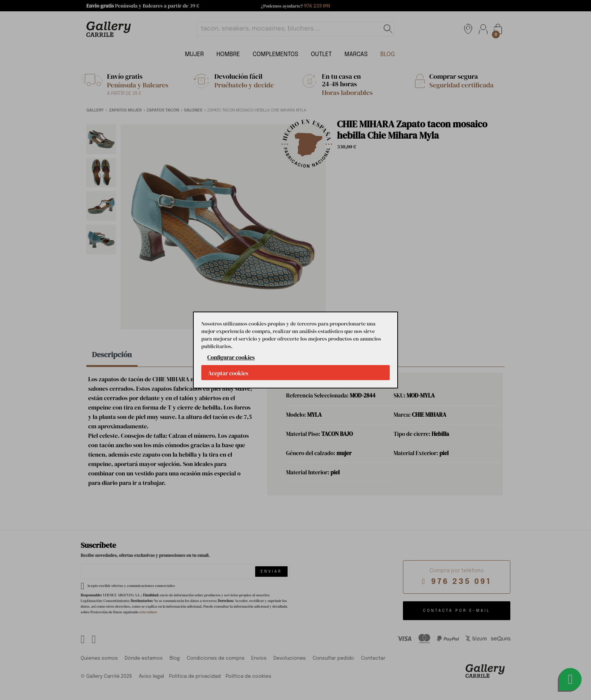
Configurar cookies (231, 357)
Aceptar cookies (228, 373)
